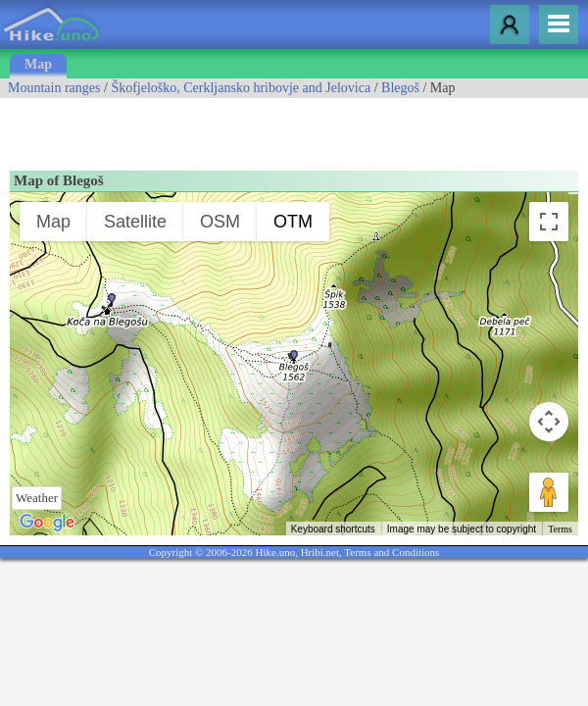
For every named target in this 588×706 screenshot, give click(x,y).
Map (38, 64)
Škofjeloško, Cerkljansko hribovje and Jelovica (241, 88)
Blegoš (400, 88)
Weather (37, 498)
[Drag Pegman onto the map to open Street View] (549, 492)
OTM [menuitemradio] (293, 222)
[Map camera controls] (549, 422)
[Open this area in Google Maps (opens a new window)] (47, 523)
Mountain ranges (54, 88)
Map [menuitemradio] (53, 222)
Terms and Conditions (392, 552)
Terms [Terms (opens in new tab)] (560, 529)
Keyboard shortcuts (333, 529)
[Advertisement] (229, 127)
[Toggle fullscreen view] (549, 222)
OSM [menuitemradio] (220, 222)
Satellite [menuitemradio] (135, 222)
